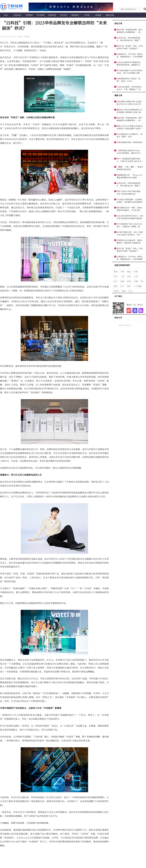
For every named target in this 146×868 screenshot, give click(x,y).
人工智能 (138, 286)
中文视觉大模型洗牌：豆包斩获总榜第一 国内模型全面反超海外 (130, 201)
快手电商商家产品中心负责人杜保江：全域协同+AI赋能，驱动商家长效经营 (129, 225)
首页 (6, 15)
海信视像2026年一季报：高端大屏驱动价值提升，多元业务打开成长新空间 (129, 209)
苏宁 (116, 281)
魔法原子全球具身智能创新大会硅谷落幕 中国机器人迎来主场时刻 (130, 111)
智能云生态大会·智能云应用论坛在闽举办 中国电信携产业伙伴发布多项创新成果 (130, 127)
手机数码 (29, 15)
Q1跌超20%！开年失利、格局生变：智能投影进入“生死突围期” (130, 55)
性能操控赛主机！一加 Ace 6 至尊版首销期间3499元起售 (129, 176)
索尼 (116, 286)
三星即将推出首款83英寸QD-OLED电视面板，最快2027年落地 (129, 152)
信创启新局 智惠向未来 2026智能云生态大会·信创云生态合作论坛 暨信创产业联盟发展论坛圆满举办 (130, 103)
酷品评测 (110, 15)
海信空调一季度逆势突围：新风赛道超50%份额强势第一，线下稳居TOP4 (129, 31)
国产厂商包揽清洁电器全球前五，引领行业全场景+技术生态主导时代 (130, 160)
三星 (122, 276)
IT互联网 (40, 15)
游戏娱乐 (75, 15)
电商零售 (52, 15)
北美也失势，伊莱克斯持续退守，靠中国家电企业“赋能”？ (129, 39)
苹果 (136, 272)
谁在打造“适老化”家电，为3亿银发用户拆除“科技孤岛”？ (130, 47)
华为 (129, 276)
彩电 (129, 281)
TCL (122, 286)
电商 (122, 281)
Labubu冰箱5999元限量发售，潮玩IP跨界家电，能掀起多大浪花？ (129, 63)
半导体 (87, 15)
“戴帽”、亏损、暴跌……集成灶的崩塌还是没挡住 (130, 168)
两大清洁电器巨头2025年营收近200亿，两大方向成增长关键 (129, 72)
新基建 (98, 15)
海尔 (129, 286)
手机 (122, 272)
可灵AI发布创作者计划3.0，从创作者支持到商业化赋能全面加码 (130, 217)
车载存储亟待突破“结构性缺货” (130, 142)
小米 (136, 276)
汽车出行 (64, 15)
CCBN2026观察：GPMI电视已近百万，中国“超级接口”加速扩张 (129, 88)
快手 (116, 276)
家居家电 (17, 15)
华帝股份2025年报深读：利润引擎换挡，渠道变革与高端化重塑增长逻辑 (129, 241)
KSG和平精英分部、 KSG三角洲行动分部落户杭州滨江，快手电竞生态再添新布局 (130, 233)
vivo (130, 291)
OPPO (116, 291)
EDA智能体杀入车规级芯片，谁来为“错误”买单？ (129, 135)
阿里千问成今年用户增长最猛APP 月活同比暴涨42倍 (128, 193)
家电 (116, 272)
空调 (136, 281)
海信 (129, 272)
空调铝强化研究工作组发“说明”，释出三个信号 (128, 80)
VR (142, 281)
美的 (124, 291)
